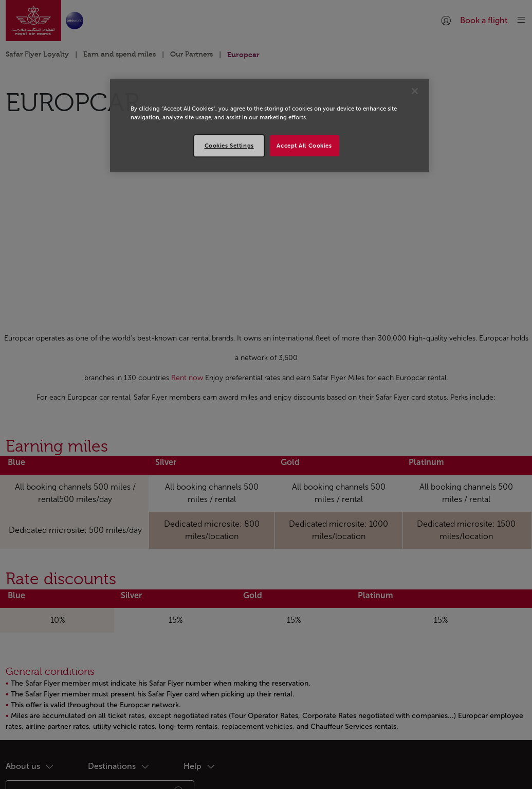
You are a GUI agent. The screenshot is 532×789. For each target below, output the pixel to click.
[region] (270, 125)
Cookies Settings (229, 146)
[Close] (415, 91)
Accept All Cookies (304, 146)
